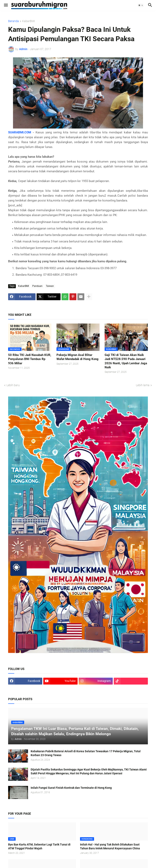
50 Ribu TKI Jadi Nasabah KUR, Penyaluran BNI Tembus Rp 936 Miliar (30, 359)
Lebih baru (13, 385)
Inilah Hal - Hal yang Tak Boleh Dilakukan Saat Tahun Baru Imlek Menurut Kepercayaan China (110, 846)
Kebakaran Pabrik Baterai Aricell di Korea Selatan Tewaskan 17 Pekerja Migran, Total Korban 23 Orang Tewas (86, 753)
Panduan (37, 286)
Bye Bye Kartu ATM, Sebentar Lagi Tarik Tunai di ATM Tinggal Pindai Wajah (39, 846)
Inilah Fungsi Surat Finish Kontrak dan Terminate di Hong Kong (71, 788)
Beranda (14, 21)
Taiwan (50, 286)
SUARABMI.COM (20, 132)
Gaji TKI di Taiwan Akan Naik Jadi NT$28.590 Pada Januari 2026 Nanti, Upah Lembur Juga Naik (126, 361)
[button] (6, 5)
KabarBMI (29, 21)
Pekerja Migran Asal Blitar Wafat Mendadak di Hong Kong (77, 357)
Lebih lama (143, 385)
